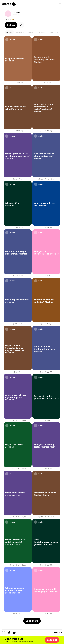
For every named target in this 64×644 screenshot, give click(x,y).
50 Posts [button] (9, 32)
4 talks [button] (30, 32)
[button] (11, 25)
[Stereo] (9, 4)
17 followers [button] (41, 32)
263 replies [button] (20, 32)
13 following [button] (53, 32)
